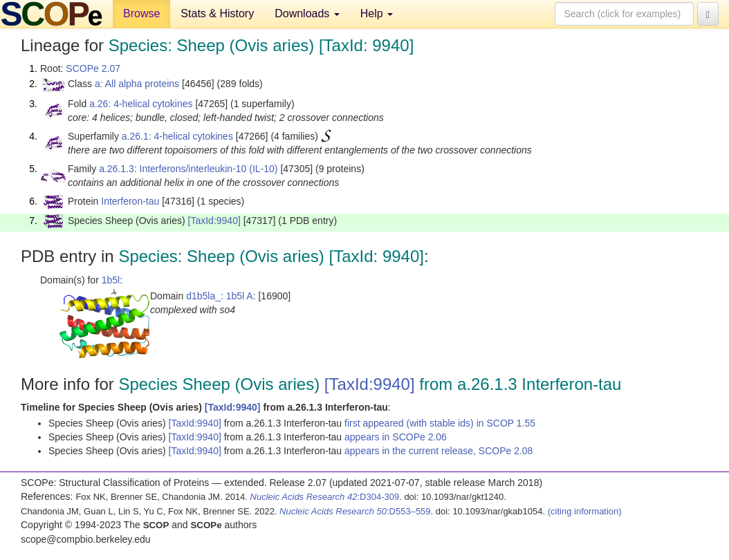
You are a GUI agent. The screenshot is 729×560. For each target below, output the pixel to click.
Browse (141, 13)
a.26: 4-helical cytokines (141, 104)
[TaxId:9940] (214, 221)
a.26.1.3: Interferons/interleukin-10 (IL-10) (188, 169)
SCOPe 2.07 (93, 68)
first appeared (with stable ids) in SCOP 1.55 (440, 423)
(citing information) (585, 511)
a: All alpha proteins (137, 84)
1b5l (111, 280)
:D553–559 (355, 511)
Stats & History (217, 13)
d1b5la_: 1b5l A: (221, 296)
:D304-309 (325, 497)
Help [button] (377, 13)
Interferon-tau (130, 201)
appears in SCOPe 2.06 (396, 437)
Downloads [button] (307, 13)
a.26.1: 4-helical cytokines (177, 136)
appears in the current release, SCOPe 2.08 (439, 451)
